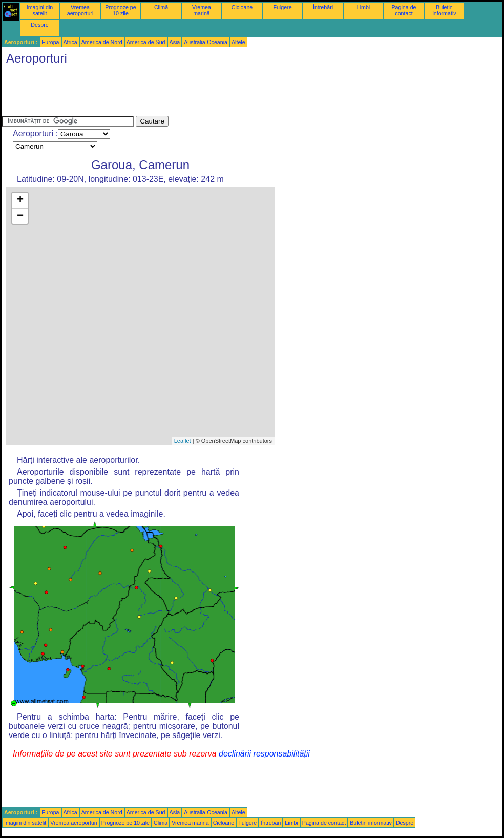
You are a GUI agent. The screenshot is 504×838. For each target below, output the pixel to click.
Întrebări (323, 7)
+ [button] (20, 200)
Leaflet (183, 441)
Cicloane (242, 7)
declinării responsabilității (264, 754)
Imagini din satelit (40, 10)
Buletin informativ (444, 10)
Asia (175, 42)
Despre (39, 25)
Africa (70, 42)
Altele (238, 42)
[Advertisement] (188, 93)
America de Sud (146, 42)
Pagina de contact (404, 10)
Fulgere (282, 7)
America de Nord (102, 42)
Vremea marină (202, 10)
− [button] (20, 216)
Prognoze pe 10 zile (120, 10)
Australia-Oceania (206, 42)
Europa (50, 42)
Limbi (363, 7)
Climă (161, 7)
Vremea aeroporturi (80, 10)
